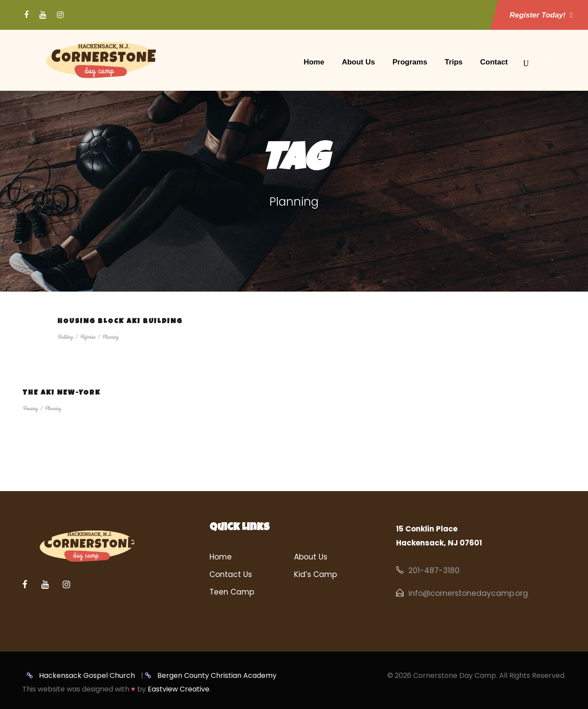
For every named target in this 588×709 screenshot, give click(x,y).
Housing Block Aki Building (120, 322)
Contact (494, 62)
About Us (358, 62)
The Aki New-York (62, 393)
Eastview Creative (179, 689)
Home (314, 62)
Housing (30, 408)
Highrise (87, 337)
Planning (110, 337)
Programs (410, 62)
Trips (454, 62)
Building (65, 337)
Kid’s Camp (315, 574)
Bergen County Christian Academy (211, 675)
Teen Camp (232, 592)
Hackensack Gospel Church (81, 675)
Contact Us (231, 574)
